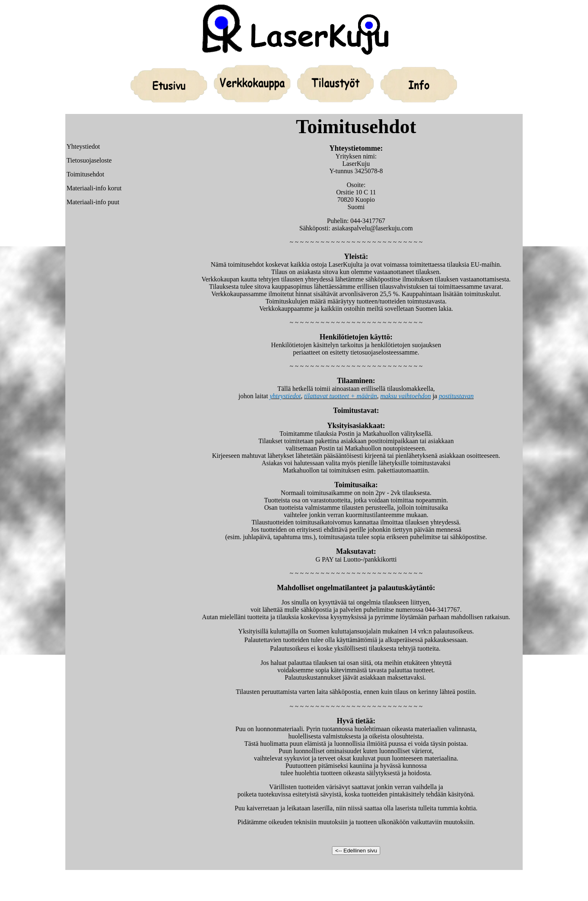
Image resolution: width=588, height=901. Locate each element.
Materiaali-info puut (93, 202)
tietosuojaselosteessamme (384, 352)
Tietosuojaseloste (89, 160)
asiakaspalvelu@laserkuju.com (372, 228)
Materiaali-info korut (94, 188)
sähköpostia (316, 610)
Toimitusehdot (85, 174)
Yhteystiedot (83, 146)
